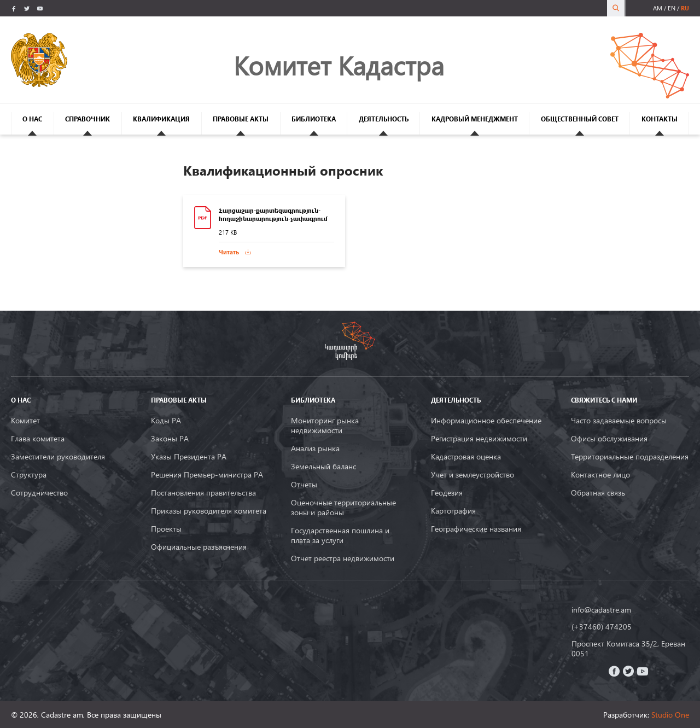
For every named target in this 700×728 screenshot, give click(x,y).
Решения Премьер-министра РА (207, 475)
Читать (229, 252)
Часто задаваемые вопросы (619, 421)
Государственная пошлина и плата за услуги (340, 535)
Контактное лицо (600, 475)
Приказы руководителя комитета (209, 511)
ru (685, 8)
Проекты (166, 529)
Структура (29, 475)
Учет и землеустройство (472, 475)
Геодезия (447, 493)
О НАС (32, 119)
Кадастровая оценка (466, 457)
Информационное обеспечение (486, 421)
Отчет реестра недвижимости (343, 558)
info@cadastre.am (601, 610)
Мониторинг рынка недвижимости (325, 426)
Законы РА (170, 439)
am (658, 8)
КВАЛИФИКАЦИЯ (161, 119)
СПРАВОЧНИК (87, 119)
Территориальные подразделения (630, 457)
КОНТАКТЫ (660, 119)
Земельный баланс (323, 467)
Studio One (670, 715)
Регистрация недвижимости (479, 439)
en (672, 8)
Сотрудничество (39, 493)
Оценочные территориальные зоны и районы (343, 508)
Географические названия (476, 529)
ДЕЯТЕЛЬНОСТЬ (384, 119)
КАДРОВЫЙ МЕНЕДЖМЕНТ (475, 119)
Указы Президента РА (189, 457)
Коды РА (166, 421)
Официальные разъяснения (199, 547)
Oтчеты (304, 485)
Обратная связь (598, 493)
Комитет (25, 421)
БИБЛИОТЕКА (314, 119)
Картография (453, 511)
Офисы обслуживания (609, 439)
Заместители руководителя (58, 457)
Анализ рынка (315, 449)
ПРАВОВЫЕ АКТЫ (241, 119)
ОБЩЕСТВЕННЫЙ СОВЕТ (580, 119)
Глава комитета (38, 439)
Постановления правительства (203, 493)
